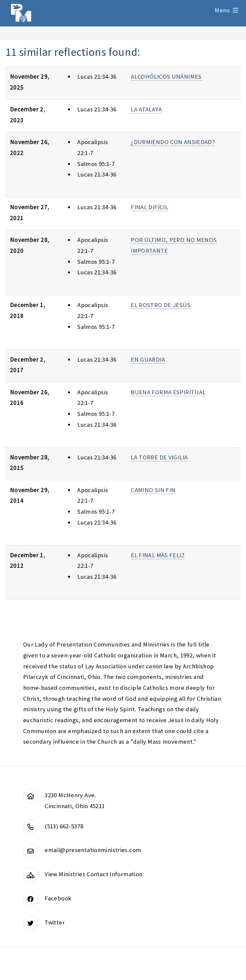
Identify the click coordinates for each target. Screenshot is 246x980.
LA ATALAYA (146, 109)
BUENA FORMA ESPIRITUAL (168, 392)
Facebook (58, 898)
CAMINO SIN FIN (153, 490)
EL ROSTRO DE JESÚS (161, 305)
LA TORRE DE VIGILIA (159, 457)
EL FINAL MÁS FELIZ (158, 555)
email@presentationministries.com (93, 850)
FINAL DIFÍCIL (149, 207)
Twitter (55, 922)
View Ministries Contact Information (93, 874)
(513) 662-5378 (64, 826)
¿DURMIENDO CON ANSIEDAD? (173, 142)
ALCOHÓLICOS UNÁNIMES (166, 77)
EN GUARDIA (148, 359)
